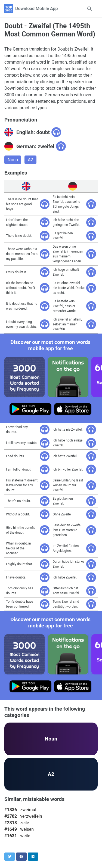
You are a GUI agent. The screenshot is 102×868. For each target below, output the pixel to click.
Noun (13, 160)
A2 (30, 160)
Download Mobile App (37, 9)
